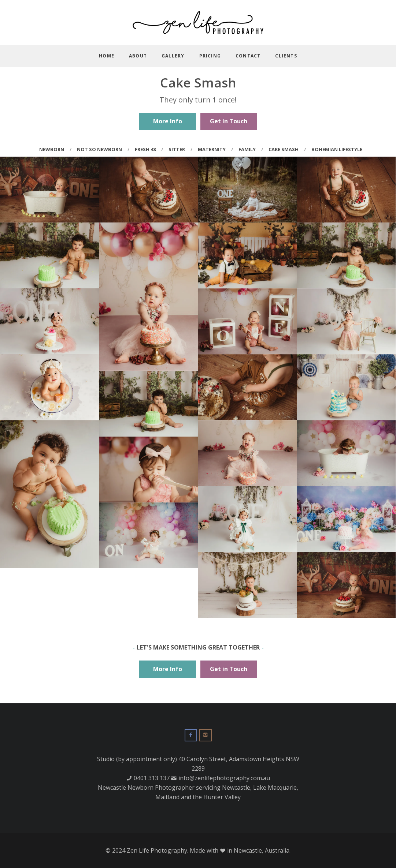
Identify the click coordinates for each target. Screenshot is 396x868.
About (138, 56)
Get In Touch (229, 121)
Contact (248, 56)
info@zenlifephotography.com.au (224, 778)
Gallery (173, 56)
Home (107, 56)
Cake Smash (284, 149)
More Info (168, 121)
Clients (286, 56)
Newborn (52, 149)
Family (247, 149)
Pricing (210, 56)
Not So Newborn (99, 149)
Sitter (177, 149)
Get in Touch (229, 669)
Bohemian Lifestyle (337, 149)
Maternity (212, 149)
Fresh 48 (145, 149)
